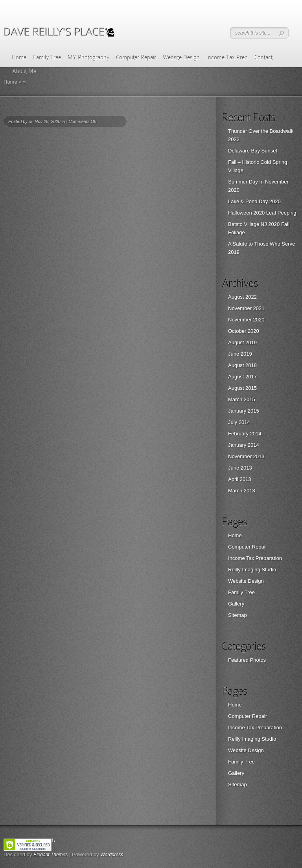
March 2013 (242, 491)
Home (19, 57)
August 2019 (242, 342)
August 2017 (242, 377)
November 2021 (246, 308)
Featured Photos (247, 660)
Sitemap (238, 615)
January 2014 (244, 445)
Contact (263, 57)
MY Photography (88, 57)
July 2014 (239, 422)
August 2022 (242, 297)
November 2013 (246, 456)
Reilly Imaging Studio (252, 570)
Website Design (181, 57)
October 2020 (244, 331)
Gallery (236, 604)
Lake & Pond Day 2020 (254, 201)
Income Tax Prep (227, 57)
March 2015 (242, 399)
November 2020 (246, 320)
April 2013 (240, 479)
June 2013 (240, 468)
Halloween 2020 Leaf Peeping (262, 213)
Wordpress (112, 855)
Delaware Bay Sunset (253, 151)
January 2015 (244, 411)
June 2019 (240, 354)
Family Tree (47, 57)
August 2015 (242, 388)
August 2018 (242, 365)
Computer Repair (136, 57)
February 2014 (245, 434)
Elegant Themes (51, 855)
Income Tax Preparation (255, 558)
